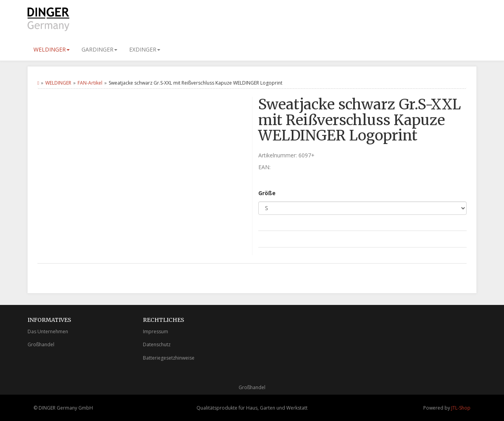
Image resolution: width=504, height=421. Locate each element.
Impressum (156, 331)
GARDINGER (99, 49)
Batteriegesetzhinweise (169, 358)
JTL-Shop (461, 408)
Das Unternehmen (48, 331)
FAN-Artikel (90, 83)
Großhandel (41, 344)
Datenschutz (157, 344)
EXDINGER (145, 49)
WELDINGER (52, 49)
